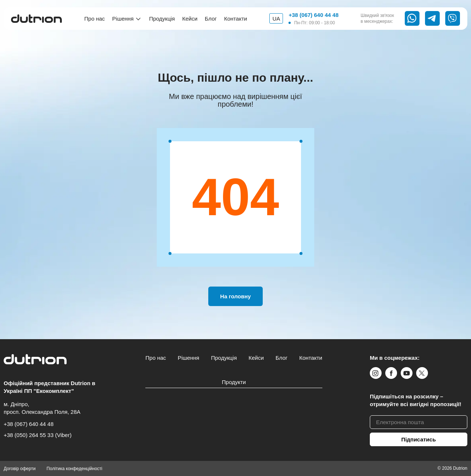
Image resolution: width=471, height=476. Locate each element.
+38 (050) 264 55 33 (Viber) (38, 435)
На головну (235, 296)
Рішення (123, 19)
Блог (211, 19)
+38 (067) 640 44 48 (314, 15)
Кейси (190, 19)
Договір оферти (20, 469)
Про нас (95, 19)
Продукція (162, 19)
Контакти (235, 19)
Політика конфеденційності (75, 469)
